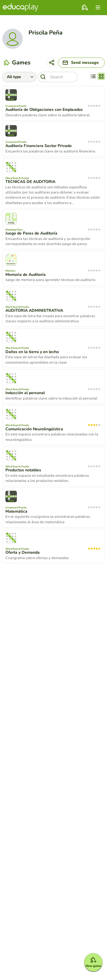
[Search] (58, 77)
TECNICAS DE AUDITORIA (30, 182)
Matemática (16, 512)
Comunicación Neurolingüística (34, 429)
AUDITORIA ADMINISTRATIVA (34, 311)
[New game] (93, 962)
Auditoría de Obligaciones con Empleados (44, 110)
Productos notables (23, 470)
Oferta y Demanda (23, 553)
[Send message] (81, 63)
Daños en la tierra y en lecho (32, 352)
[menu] (98, 7)
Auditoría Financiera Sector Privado (39, 146)
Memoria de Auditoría (26, 275)
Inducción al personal (25, 393)
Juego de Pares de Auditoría (31, 233)
